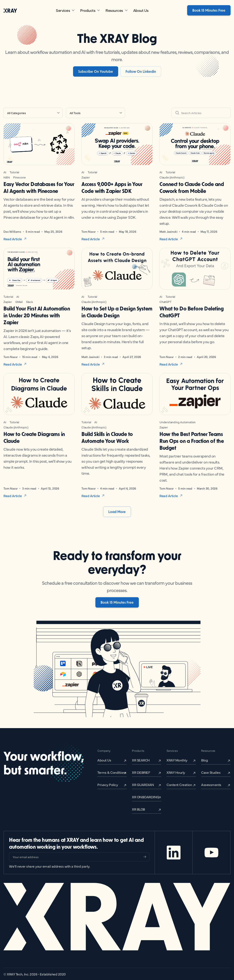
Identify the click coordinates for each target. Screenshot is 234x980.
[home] (10, 10)
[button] (65, 10)
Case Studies (211, 772)
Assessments (211, 785)
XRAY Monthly (177, 760)
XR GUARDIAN (143, 785)
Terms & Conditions (112, 772)
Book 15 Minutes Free (209, 10)
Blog (204, 760)
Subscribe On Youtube (96, 71)
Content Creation (179, 785)
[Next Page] (117, 512)
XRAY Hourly (176, 772)
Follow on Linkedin (141, 71)
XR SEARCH (141, 760)
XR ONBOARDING (146, 797)
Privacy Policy (108, 785)
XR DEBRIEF (141, 772)
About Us (141, 10)
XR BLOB (138, 809)
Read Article (13, 239)
